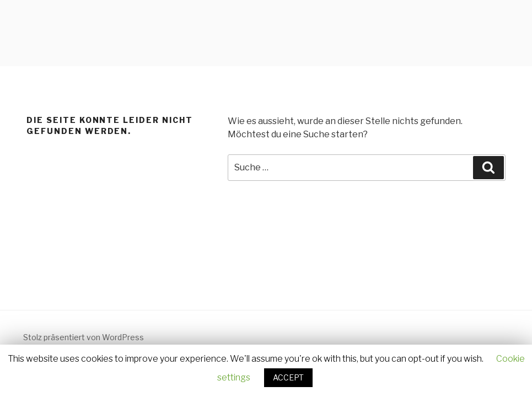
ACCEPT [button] (288, 377)
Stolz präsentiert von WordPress (84, 337)
